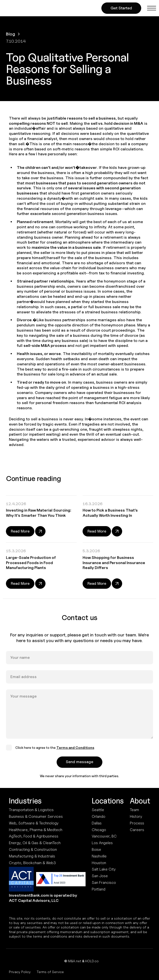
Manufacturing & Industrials (32, 856)
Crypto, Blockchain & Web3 (32, 863)
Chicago (99, 830)
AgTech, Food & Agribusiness (34, 836)
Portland (99, 889)
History (136, 816)
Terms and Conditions (75, 753)
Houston (99, 863)
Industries (25, 801)
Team (134, 810)
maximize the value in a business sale (66, 247)
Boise (96, 849)
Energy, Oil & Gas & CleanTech (35, 843)
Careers (137, 830)
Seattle (98, 810)
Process (137, 823)
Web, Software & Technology (34, 823)
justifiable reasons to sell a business (81, 118)
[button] (152, 8)
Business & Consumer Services (36, 816)
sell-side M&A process (45, 346)
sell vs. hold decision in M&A (117, 123)
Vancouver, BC (104, 836)
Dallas (97, 823)
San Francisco (104, 882)
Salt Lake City (104, 869)
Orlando (99, 816)
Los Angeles (102, 843)
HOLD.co (92, 961)
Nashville (99, 856)
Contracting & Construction (33, 849)
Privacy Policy (20, 972)
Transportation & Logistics (31, 810)
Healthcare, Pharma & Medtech (36, 830)
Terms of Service (50, 972)
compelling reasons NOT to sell (38, 123)
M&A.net (75, 961)
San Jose (100, 876)
